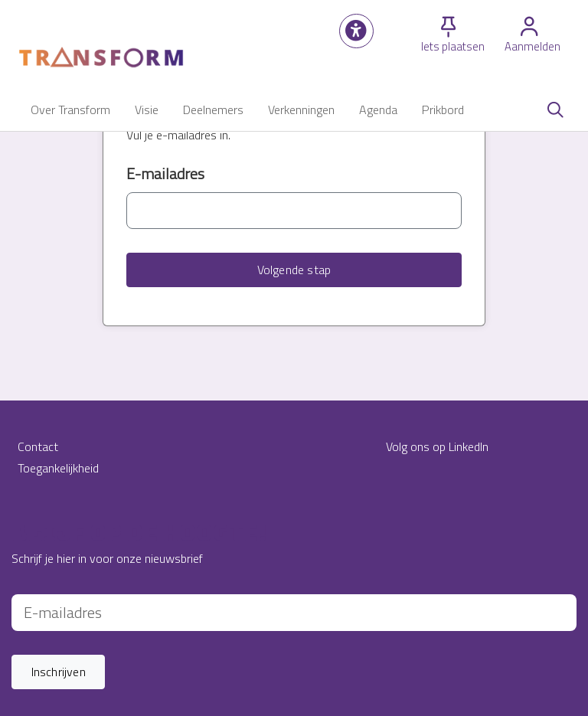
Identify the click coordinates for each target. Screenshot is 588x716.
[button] (356, 31)
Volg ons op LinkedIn (437, 446)
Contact (38, 446)
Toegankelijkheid (58, 468)
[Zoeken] (555, 110)
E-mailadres (165, 174)
